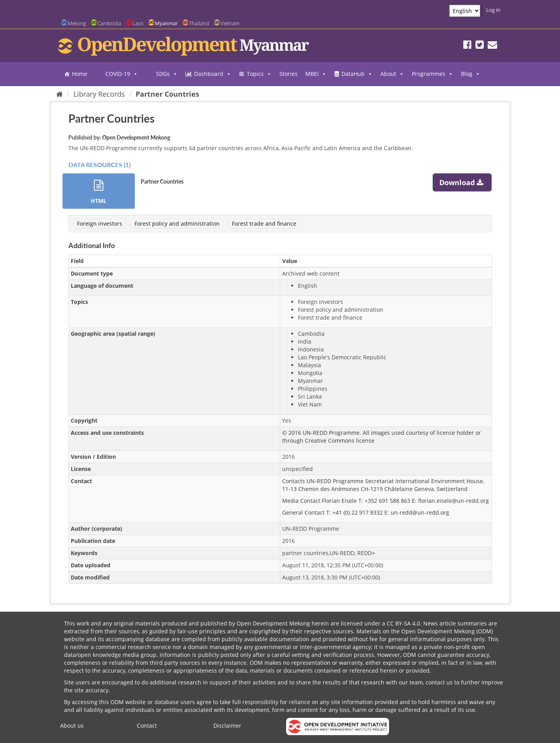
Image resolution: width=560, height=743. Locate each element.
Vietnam (230, 23)
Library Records (99, 94)
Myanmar (166, 23)
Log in (493, 10)
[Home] (60, 94)
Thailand (199, 23)
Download (462, 182)
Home (80, 74)
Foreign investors (100, 223)
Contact (147, 726)
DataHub (357, 74)
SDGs (167, 74)
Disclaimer (227, 726)
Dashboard (213, 74)
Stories (288, 74)
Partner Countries (167, 94)
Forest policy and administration (177, 223)
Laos (138, 23)
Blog (471, 74)
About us (72, 726)
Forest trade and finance (264, 223)
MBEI (316, 74)
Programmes (432, 74)
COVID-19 (122, 74)
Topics (259, 74)
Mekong (77, 23)
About (392, 74)
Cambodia (109, 23)
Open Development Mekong (136, 137)
